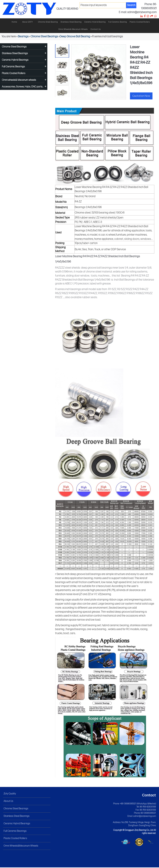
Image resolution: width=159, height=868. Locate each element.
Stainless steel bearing (71, 22)
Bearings (23, 36)
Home (14, 22)
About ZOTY (28, 22)
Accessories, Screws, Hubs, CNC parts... (23, 87)
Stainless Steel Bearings (15, 53)
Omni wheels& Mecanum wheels (73, 29)
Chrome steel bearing (48, 22)
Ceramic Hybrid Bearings (15, 60)
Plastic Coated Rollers (140, 22)
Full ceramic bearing (118, 22)
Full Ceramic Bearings (13, 67)
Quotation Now (141, 96)
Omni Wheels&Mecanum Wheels (21, 846)
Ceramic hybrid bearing (95, 22)
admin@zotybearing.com (145, 817)
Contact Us (96, 29)
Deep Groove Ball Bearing (75, 36)
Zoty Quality (10, 794)
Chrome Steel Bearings (44, 36)
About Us (8, 802)
